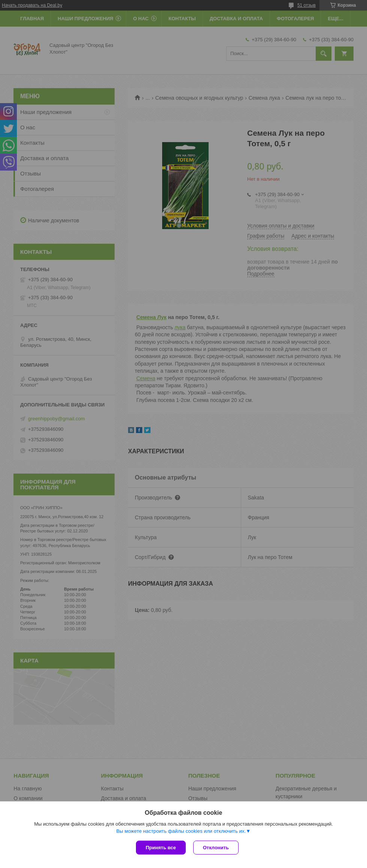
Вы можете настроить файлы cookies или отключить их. (181, 831)
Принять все (161, 848)
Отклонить (216, 848)
